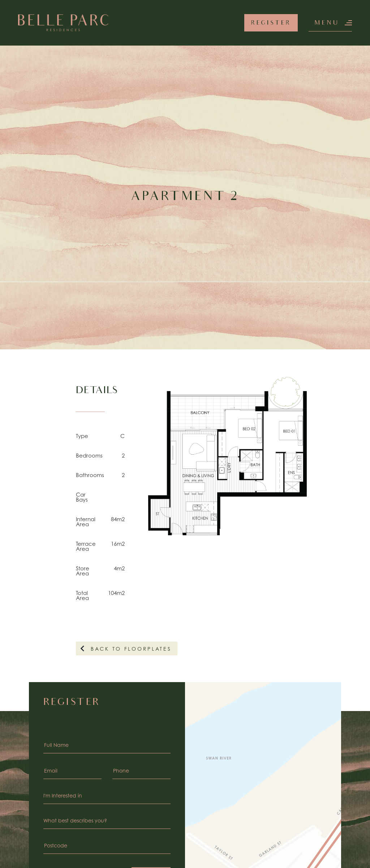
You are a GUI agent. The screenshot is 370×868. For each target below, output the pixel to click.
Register (271, 23)
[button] (330, 23)
